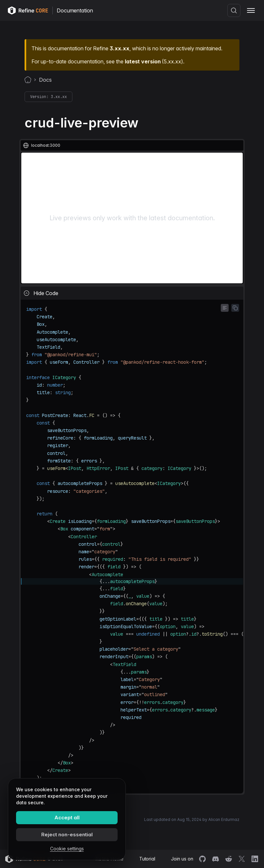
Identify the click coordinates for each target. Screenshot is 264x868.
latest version (143, 61)
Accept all (67, 818)
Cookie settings (67, 849)
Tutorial (147, 859)
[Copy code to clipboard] (235, 308)
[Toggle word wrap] (225, 308)
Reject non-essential (67, 835)
